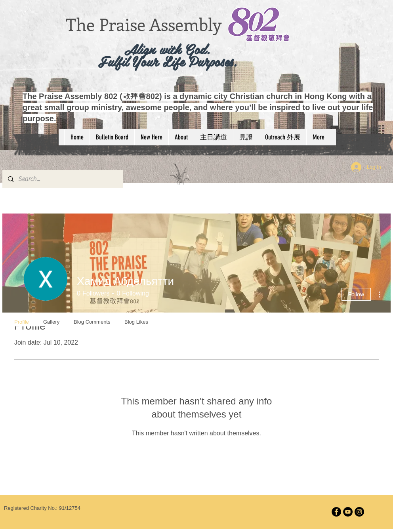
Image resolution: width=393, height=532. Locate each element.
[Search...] (62, 179)
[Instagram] (359, 512)
